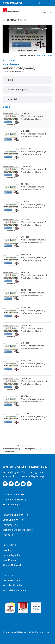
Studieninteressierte (13, 500)
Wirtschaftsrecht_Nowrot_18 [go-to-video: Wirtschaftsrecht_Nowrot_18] (34, 416)
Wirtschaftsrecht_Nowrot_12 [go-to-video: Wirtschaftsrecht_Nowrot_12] (34, 310)
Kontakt (7, 575)
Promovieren (9, 525)
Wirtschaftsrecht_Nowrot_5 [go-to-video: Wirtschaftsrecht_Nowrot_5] (33, 187)
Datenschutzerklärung (11, 449)
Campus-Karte (10, 580)
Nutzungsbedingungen (33, 449)
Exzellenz (8, 550)
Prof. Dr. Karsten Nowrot (13, 71)
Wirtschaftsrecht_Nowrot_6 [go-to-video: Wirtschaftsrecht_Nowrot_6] (33, 204)
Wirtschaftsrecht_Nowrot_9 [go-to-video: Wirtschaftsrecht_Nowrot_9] (33, 257)
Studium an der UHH (14, 495)
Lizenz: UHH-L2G (28, 55)
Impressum (7, 446)
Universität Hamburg (12, 3)
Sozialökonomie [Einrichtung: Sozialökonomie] (12, 64)
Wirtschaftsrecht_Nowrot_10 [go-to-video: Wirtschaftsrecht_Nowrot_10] (34, 275)
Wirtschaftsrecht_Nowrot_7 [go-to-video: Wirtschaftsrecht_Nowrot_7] (33, 222)
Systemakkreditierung (10, 614)
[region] (28, 80)
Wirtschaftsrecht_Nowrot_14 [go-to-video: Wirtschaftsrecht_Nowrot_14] (34, 346)
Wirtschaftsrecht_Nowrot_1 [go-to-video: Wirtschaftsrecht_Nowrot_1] (33, 116)
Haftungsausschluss (24, 446)
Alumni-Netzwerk (12, 565)
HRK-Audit (35, 604)
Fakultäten (8, 560)
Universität (8, 545)
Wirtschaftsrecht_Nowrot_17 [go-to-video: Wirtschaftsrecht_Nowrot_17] (34, 399)
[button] (39, 3)
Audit (20, 604)
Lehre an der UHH (12, 520)
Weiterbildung (10, 505)
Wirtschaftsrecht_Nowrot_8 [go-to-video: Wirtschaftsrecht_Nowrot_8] (33, 240)
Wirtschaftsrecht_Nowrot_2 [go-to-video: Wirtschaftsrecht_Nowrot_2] (33, 134)
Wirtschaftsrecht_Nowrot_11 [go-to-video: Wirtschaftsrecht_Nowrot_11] (33, 293)
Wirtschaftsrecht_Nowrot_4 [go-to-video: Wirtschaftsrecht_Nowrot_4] (33, 169)
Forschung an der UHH (14, 515)
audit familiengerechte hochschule (10, 607)
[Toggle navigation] (52, 3)
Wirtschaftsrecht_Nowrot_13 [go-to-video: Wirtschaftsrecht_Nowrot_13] (34, 328)
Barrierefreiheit (8, 451)
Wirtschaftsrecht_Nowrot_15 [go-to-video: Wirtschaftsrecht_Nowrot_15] (34, 363)
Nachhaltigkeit (10, 555)
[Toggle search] (45, 3)
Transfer (7, 535)
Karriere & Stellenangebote (17, 530)
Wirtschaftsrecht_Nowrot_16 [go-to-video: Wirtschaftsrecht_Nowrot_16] (34, 381)
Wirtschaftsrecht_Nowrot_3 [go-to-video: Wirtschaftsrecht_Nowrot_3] (33, 151)
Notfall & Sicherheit (13, 585)
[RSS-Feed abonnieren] (4, 107)
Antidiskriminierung (13, 591)
